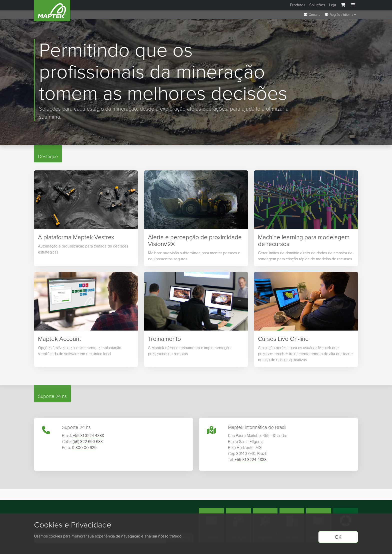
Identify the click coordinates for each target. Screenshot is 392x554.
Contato (312, 15)
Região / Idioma (339, 15)
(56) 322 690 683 (88, 443)
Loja (332, 5)
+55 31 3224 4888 (88, 437)
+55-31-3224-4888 (251, 461)
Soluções (317, 5)
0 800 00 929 (84, 449)
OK (338, 537)
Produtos (298, 5)
